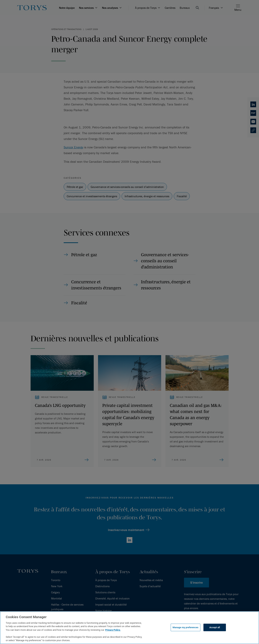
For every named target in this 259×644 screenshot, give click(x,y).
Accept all (215, 627)
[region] (129, 628)
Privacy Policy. (113, 630)
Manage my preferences (186, 627)
